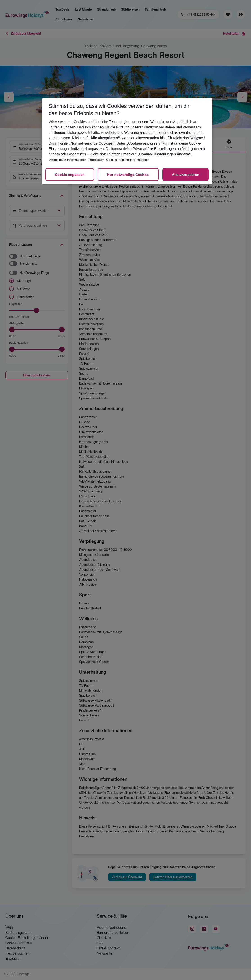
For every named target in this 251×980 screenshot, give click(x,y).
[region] (127, 141)
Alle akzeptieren (185, 175)
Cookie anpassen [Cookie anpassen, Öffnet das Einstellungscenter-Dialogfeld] (70, 175)
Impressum (96, 160)
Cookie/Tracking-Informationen (128, 160)
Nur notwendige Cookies (128, 175)
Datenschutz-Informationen (68, 160)
